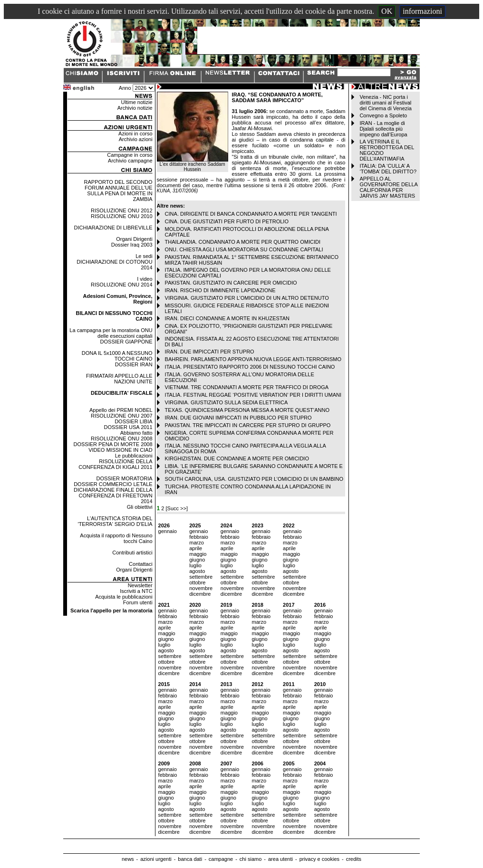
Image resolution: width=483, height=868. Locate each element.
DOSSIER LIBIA (133, 421)
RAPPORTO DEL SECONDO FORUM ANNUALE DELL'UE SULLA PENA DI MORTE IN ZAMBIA (118, 191)
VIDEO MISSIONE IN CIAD (120, 450)
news (128, 859)
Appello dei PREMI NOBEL (121, 410)
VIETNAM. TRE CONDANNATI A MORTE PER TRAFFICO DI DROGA (247, 387)
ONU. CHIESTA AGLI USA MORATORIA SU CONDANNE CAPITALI (244, 249)
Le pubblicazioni (134, 456)
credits (354, 859)
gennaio (168, 531)
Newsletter (140, 585)
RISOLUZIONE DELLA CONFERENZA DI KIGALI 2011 (115, 464)
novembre (201, 588)
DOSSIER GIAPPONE (126, 342)
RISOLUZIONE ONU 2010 (122, 216)
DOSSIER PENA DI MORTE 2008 (113, 444)
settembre (201, 577)
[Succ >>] (177, 508)
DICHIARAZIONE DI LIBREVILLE (113, 228)
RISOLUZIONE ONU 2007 (122, 416)
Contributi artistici (132, 553)
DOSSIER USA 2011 (128, 427)
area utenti (280, 859)
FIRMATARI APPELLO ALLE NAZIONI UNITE (119, 379)
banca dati (190, 859)
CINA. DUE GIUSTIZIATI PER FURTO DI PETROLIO (227, 221)
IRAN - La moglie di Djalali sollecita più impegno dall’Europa (383, 129)
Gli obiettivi (140, 507)
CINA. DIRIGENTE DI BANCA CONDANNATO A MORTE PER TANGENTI (251, 214)
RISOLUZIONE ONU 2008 (122, 439)
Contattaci (141, 564)
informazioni (422, 11)
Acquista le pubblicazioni (124, 597)
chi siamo (251, 859)
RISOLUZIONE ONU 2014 (122, 285)
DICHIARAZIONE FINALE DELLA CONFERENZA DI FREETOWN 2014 (113, 496)
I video (145, 279)
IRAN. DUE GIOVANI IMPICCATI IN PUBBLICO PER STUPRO (238, 418)
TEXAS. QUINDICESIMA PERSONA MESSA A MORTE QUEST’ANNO (247, 410)
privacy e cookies (319, 859)
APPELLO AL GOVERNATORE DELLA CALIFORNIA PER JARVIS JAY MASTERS (388, 187)
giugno (197, 560)
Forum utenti (138, 602)
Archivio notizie (135, 108)
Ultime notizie (137, 102)
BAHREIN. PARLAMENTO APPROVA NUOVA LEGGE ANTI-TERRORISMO (253, 359)
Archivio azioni (136, 139)
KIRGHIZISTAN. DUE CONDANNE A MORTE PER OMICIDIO (237, 458)
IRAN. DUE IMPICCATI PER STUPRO (210, 352)
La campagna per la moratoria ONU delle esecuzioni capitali (111, 333)
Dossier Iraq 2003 (132, 245)
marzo (197, 543)
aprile (196, 548)
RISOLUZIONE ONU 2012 (122, 210)
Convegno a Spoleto (383, 115)
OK (387, 11)
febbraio (199, 537)
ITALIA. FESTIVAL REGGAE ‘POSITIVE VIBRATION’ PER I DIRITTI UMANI (253, 395)
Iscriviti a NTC (136, 591)
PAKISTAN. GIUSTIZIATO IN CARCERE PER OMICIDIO (231, 283)
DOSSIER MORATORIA (124, 478)
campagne (221, 859)
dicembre (200, 594)
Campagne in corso (130, 155)
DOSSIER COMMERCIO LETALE (113, 484)
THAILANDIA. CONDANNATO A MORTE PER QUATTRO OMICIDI (243, 242)
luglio (195, 565)
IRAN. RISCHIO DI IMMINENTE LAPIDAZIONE (220, 290)
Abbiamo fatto (136, 433)
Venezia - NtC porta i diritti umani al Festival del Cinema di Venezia (385, 103)
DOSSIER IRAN (134, 364)
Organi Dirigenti (134, 239)
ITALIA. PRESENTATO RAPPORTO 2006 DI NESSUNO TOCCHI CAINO (250, 367)
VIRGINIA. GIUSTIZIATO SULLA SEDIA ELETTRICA (227, 402)
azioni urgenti (156, 859)
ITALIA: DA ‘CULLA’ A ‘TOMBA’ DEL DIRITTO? (388, 169)
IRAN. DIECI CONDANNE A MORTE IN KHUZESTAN (227, 318)
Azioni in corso (135, 134)
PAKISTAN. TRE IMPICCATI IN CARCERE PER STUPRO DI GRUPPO (248, 425)
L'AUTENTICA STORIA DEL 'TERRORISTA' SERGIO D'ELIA (115, 521)
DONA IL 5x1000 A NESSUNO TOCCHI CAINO (117, 356)
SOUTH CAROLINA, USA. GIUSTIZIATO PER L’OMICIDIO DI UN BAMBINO (254, 479)
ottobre (197, 582)
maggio (198, 554)
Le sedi (144, 256)
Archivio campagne (130, 161)
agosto (197, 571)
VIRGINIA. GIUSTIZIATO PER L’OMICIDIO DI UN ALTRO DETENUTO (247, 298)
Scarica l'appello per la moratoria (111, 610)
